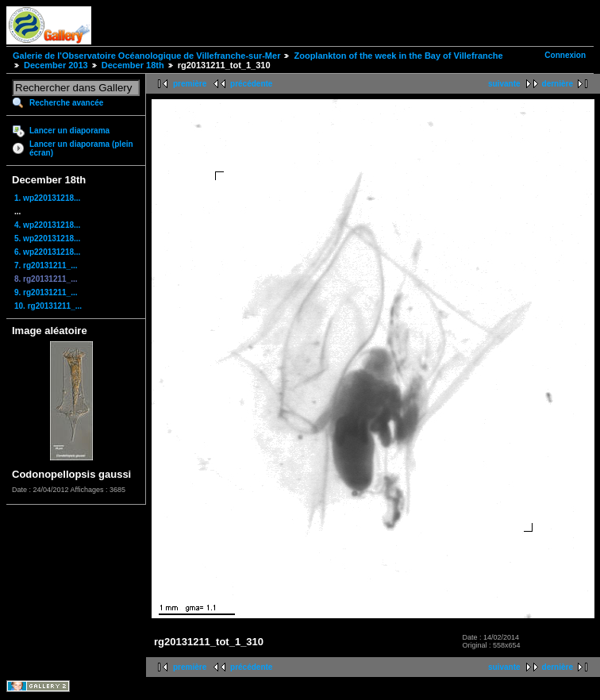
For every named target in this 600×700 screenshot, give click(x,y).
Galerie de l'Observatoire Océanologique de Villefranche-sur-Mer (146, 56)
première (190, 84)
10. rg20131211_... (48, 306)
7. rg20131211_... (46, 265)
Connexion (565, 55)
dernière (558, 84)
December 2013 (56, 65)
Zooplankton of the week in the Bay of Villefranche (398, 56)
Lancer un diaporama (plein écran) (81, 148)
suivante (504, 84)
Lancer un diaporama (69, 131)
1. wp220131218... (47, 198)
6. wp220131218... (47, 252)
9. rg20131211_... (46, 292)
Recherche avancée (66, 103)
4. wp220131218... (47, 225)
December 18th (133, 65)
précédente (251, 84)
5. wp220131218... (47, 238)
